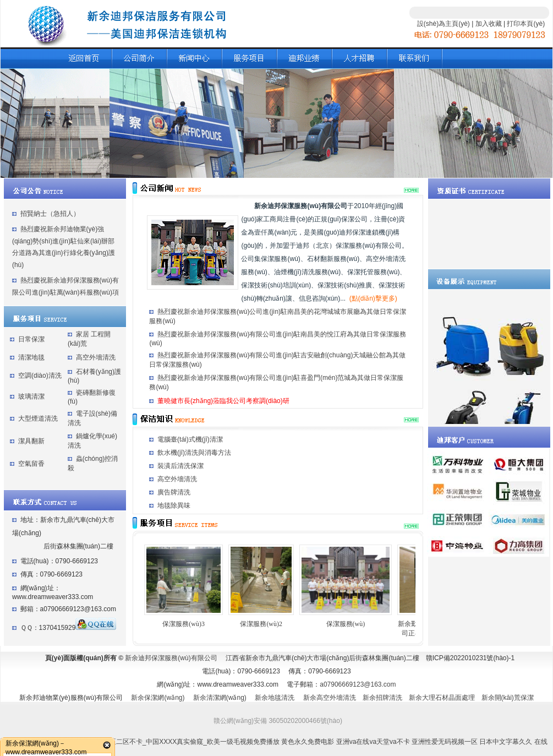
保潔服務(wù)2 (261, 624)
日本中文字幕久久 (506, 742)
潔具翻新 (31, 441)
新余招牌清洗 (382, 698)
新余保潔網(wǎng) (158, 698)
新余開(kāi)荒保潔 (508, 698)
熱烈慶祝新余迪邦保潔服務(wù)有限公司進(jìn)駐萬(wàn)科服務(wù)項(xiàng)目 (65, 292)
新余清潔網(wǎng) (220, 698)
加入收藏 (489, 24)
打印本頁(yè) (526, 24)
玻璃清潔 (31, 396)
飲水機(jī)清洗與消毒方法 (194, 453)
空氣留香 (31, 464)
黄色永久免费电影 (308, 742)
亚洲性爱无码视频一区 (445, 742)
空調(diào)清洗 (40, 376)
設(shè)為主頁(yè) (444, 24)
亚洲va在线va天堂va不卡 (373, 742)
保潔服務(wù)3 (184, 624)
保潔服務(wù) (346, 624)
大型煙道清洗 (38, 418)
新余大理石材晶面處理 (442, 698)
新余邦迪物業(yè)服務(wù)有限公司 (71, 698)
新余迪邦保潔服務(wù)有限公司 (171, 658)
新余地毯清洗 (275, 698)
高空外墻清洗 (96, 357)
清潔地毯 (31, 357)
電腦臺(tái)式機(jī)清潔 (190, 439)
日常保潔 (31, 339)
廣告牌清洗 (174, 492)
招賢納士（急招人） (50, 214)
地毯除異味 (174, 505)
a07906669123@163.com (358, 684)
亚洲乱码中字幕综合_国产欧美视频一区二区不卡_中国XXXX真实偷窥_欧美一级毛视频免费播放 (140, 742)
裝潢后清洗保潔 (180, 466)
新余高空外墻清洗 (330, 698)
